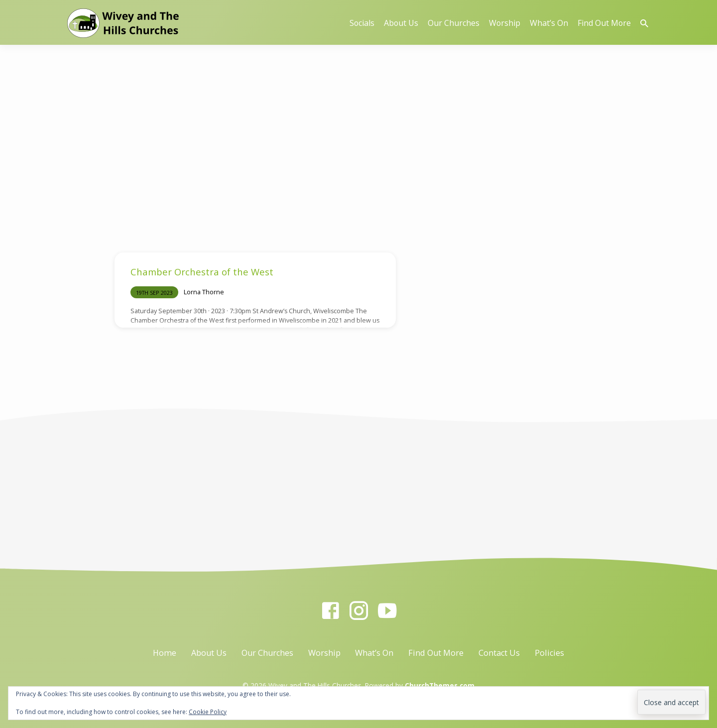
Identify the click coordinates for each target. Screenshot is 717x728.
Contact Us (499, 653)
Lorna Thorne (204, 292)
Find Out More (604, 23)
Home (165, 653)
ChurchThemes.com (440, 685)
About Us (401, 23)
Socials (362, 23)
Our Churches (454, 23)
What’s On (549, 23)
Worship (505, 23)
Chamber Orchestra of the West (202, 272)
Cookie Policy (208, 712)
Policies (549, 653)
